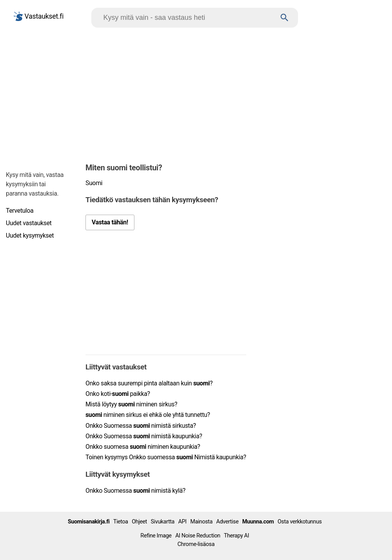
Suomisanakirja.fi (89, 522)
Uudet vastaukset (29, 223)
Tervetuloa (20, 211)
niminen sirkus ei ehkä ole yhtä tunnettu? (148, 415)
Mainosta (201, 522)
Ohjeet (139, 522)
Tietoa (120, 522)
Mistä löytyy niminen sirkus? (131, 404)
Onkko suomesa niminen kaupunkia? (143, 447)
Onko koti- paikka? (118, 394)
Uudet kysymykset (30, 235)
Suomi (94, 183)
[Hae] (187, 18)
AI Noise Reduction (198, 536)
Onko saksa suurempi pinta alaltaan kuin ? (149, 383)
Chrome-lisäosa (196, 544)
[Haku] (285, 18)
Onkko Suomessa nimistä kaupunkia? (144, 436)
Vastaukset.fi (39, 16)
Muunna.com (258, 522)
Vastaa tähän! (110, 222)
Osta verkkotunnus (300, 522)
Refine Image (156, 536)
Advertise (227, 522)
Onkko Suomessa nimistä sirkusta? (141, 426)
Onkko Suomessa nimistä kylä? (135, 491)
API (182, 522)
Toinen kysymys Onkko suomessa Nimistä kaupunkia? (166, 457)
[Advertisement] (196, 94)
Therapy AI (236, 536)
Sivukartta (163, 522)
